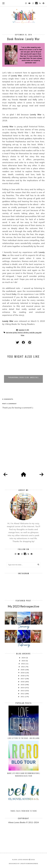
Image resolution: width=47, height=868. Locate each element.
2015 (23, 685)
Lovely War (8, 321)
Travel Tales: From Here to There (23, 811)
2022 (23, 664)
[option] (23, 372)
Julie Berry (26, 333)
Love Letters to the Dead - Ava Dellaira (23, 738)
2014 (23, 688)
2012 (23, 694)
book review (9, 333)
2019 (23, 673)
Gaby (14, 294)
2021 (23, 667)
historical (20, 333)
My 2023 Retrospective (23, 606)
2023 (24, 661)
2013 (23, 691)
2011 (23, 697)
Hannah (23, 100)
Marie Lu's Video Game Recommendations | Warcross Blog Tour (23, 774)
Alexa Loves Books (20, 860)
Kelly (35, 100)
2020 (23, 670)
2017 (23, 679)
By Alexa (15, 333)
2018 (23, 676)
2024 (24, 658)
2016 (23, 682)
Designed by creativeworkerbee (24, 864)
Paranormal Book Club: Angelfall (23, 377)
